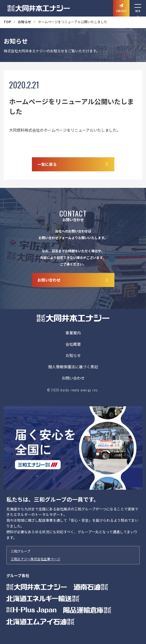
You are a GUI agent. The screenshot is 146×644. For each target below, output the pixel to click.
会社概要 (73, 344)
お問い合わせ (73, 378)
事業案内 (73, 333)
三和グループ (73, 555)
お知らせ (24, 22)
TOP (7, 22)
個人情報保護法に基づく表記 (73, 367)
